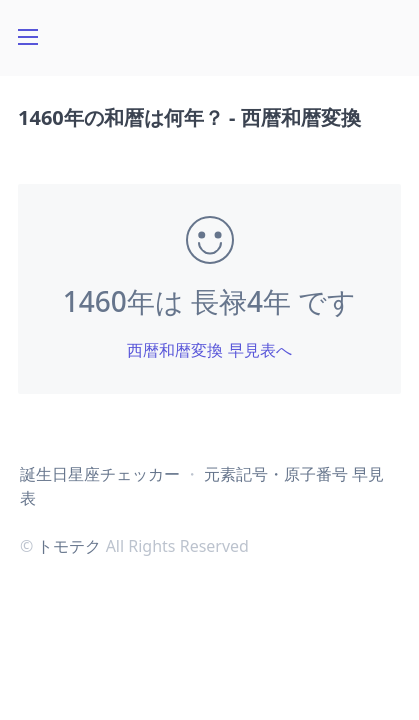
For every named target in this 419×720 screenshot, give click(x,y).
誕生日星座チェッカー (100, 474)
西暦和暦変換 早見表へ (209, 350)
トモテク (69, 546)
